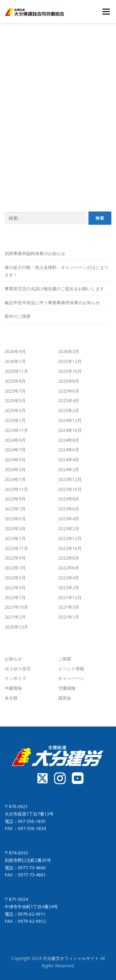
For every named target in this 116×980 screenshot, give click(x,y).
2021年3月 (69, 607)
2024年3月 (15, 469)
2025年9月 (15, 381)
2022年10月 (70, 548)
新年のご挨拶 (18, 316)
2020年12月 (16, 627)
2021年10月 (16, 607)
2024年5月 (15, 460)
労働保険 (67, 688)
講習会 (65, 698)
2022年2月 (69, 588)
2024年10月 (70, 430)
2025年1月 (15, 420)
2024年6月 (69, 450)
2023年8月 (69, 499)
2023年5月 (15, 519)
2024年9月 (15, 440)
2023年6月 (69, 509)
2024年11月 (16, 430)
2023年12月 (70, 479)
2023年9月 (15, 499)
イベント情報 (71, 669)
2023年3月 (15, 528)
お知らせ (13, 659)
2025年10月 (70, 371)
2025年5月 (15, 401)
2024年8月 (69, 440)
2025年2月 (69, 410)
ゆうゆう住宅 (18, 669)
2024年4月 (69, 460)
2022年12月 (70, 538)
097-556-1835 (32, 821)
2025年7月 (15, 391)
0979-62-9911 (32, 914)
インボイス (15, 678)
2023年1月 (15, 538)
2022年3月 (15, 588)
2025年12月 (70, 361)
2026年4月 (15, 351)
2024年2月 (69, 469)
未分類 (11, 698)
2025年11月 (16, 371)
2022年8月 (69, 558)
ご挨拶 (65, 659)
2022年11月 (16, 548)
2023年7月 (15, 509)
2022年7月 (15, 568)
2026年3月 (69, 351)
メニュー (106, 12)
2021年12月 (70, 597)
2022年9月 (15, 558)
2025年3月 (15, 410)
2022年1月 (15, 597)
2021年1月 (69, 617)
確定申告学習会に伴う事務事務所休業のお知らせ (52, 303)
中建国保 (13, 688)
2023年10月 (70, 489)
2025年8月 (69, 381)
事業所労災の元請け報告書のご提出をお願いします (54, 289)
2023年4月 (69, 519)
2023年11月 (16, 489)
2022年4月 (69, 578)
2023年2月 (69, 528)
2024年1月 (15, 479)
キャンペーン (71, 678)
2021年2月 (15, 617)
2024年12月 (70, 420)
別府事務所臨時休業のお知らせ (35, 253)
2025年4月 (69, 401)
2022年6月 (69, 568)
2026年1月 (15, 361)
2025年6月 (69, 391)
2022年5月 (15, 578)
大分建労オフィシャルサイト (71, 958)
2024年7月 (15, 450)
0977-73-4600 (32, 868)
